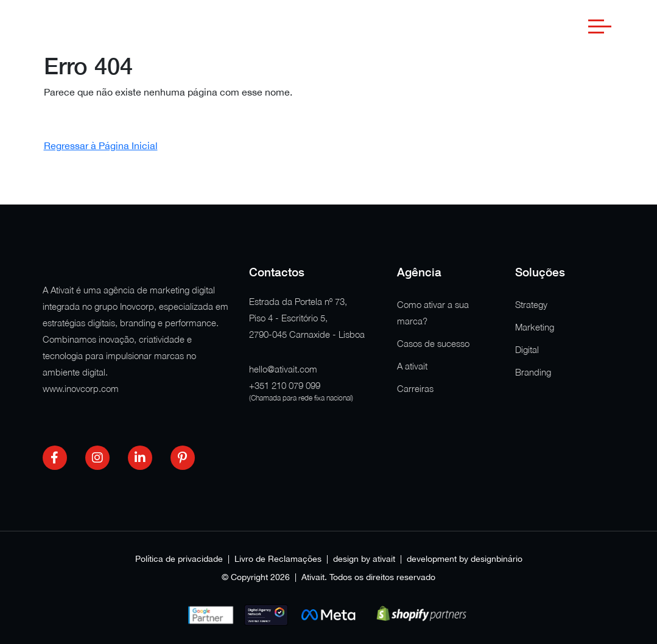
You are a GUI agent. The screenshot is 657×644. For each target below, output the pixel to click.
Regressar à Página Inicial (101, 145)
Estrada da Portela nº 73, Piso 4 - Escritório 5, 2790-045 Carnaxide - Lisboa (307, 318)
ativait (384, 559)
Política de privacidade (179, 559)
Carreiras (415, 388)
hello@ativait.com (283, 369)
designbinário (497, 559)
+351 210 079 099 (285, 385)
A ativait (412, 366)
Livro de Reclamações (278, 559)
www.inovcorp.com (81, 388)
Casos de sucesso (433, 343)
